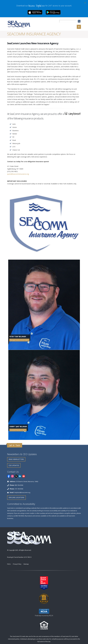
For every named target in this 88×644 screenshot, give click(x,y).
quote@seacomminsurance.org (18, 174)
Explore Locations (16, 497)
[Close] (85, 3)
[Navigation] (79, 27)
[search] (79, 21)
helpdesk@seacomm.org (22, 492)
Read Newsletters (16, 459)
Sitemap (26, 564)
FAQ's (9, 564)
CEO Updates (14, 465)
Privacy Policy (17, 564)
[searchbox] (68, 21)
